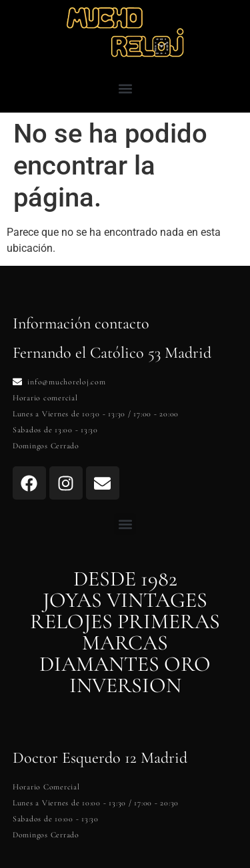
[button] (125, 88)
